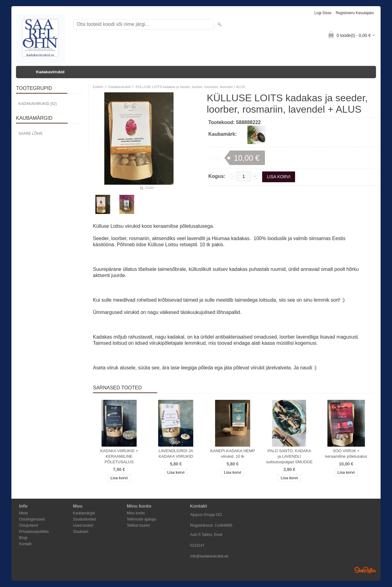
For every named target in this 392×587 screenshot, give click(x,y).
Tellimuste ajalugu (141, 519)
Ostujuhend (28, 525)
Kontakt (25, 544)
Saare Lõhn (30, 134)
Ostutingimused (32, 519)
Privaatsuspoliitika (34, 532)
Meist (24, 513)
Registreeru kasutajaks (355, 13)
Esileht (98, 87)
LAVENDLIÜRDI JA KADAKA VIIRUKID (176, 454)
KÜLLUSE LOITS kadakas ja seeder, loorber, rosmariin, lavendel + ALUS (190, 87)
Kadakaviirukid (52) (38, 104)
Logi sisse (323, 13)
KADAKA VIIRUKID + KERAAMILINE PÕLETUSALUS (119, 456)
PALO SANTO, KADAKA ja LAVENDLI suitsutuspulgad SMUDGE (289, 456)
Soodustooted (84, 519)
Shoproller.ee (365, 570)
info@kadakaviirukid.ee (209, 556)
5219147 (197, 545)
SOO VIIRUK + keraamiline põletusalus (346, 454)
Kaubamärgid (84, 513)
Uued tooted (83, 525)
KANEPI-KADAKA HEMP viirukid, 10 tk (232, 454)
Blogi (23, 538)
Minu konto (136, 513)
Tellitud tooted (138, 525)
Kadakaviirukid (50, 72)
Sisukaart (81, 532)
